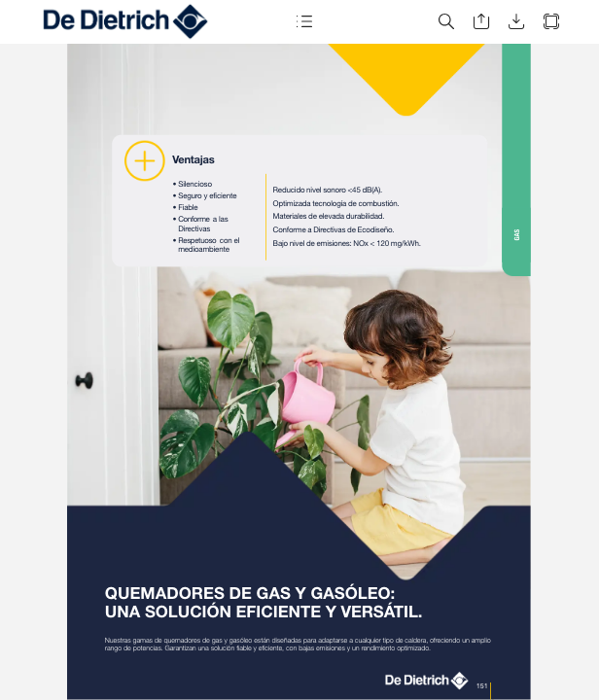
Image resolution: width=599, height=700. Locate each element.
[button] (303, 22)
